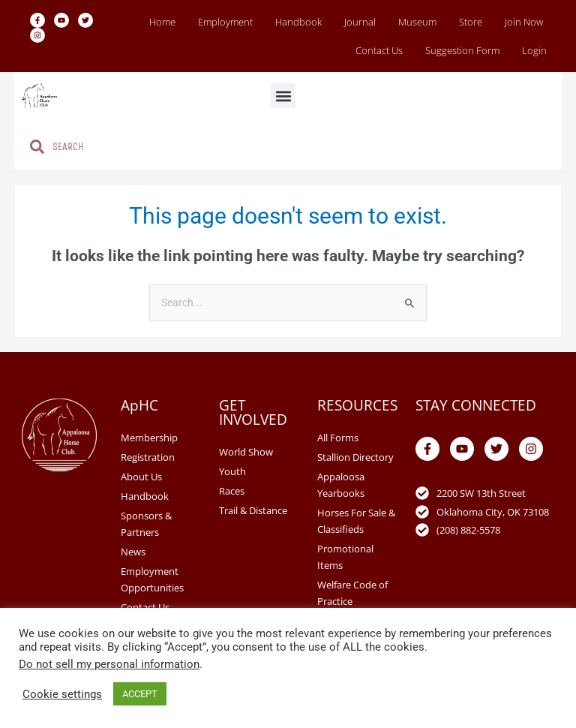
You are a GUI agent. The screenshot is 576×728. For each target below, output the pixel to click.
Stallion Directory (355, 457)
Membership (149, 438)
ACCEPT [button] (140, 694)
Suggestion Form (462, 50)
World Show (246, 452)
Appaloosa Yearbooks (341, 485)
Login (534, 50)
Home (162, 22)
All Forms (338, 438)
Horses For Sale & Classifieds (356, 521)
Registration (148, 457)
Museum (417, 22)
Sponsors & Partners (146, 524)
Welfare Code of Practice (352, 593)
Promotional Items (345, 557)
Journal (360, 22)
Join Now (524, 22)
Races (232, 491)
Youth (232, 471)
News (133, 552)
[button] (283, 96)
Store (471, 22)
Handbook (298, 22)
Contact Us (379, 50)
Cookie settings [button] (62, 694)
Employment (225, 22)
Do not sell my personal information (109, 664)
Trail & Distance (253, 510)
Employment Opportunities (152, 579)
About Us (141, 477)
